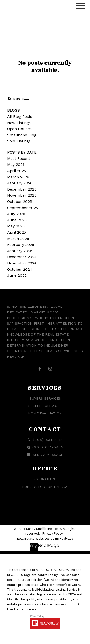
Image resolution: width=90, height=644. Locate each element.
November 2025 (22, 195)
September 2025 (23, 208)
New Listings (19, 123)
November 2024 (22, 263)
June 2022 (17, 275)
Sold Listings (19, 141)
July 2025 (16, 214)
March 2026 (18, 177)
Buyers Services (45, 398)
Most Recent (19, 159)
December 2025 (22, 189)
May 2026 (16, 165)
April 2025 (17, 232)
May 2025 (16, 226)
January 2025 (20, 251)
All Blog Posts (20, 116)
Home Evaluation (45, 413)
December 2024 (22, 257)
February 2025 (21, 245)
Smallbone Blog (22, 135)
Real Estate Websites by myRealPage (45, 539)
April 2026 (17, 171)
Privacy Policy (53, 534)
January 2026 (20, 183)
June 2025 (17, 220)
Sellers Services (45, 406)
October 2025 (20, 202)
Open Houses (19, 129)
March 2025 (18, 239)
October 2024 (20, 269)
